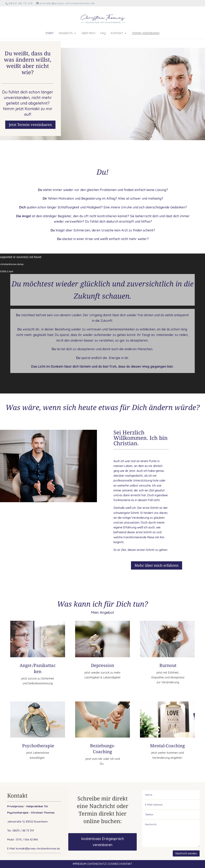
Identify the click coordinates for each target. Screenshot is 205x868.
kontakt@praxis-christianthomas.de (38, 849)
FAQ (103, 33)
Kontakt (117, 33)
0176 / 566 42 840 (27, 840)
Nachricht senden (186, 853)
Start (50, 33)
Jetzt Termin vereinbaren (30, 125)
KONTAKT (126, 864)
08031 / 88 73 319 (23, 831)
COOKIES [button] (113, 864)
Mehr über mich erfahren (157, 565)
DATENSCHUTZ (97, 864)
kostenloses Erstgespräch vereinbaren (103, 842)
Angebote (66, 33)
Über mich (88, 33)
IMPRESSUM (80, 864)
